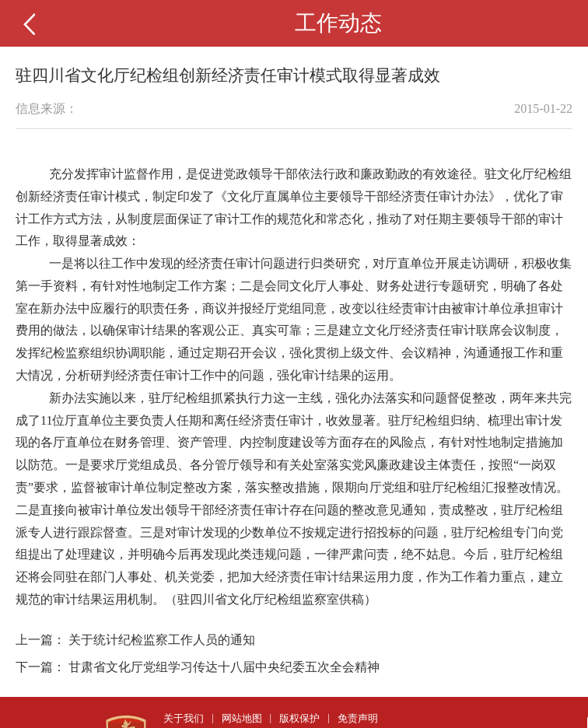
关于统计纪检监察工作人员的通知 (162, 640)
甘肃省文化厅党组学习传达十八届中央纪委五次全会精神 (224, 667)
